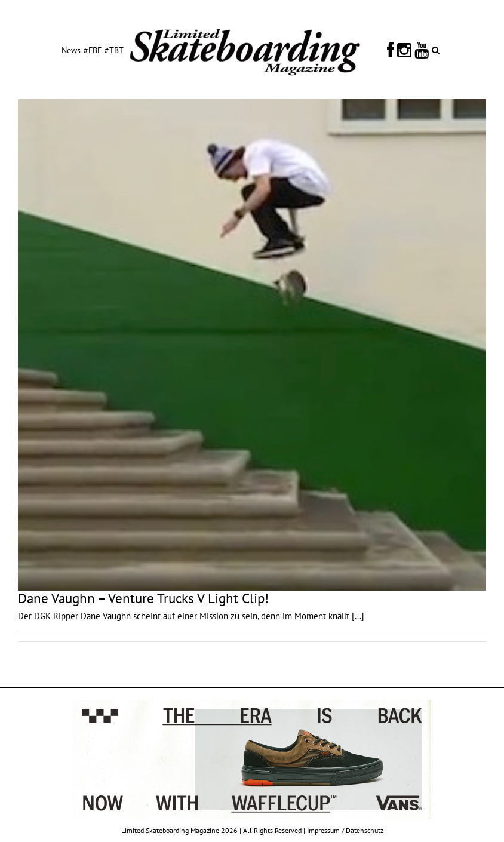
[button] (436, 50)
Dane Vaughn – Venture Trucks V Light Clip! (143, 598)
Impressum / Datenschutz (345, 830)
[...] (358, 616)
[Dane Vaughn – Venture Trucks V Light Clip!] (252, 345)
